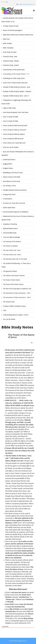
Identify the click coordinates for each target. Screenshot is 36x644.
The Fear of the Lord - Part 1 (12, 250)
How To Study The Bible (10, 117)
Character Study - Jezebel (11, 65)
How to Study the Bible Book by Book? (15, 125)
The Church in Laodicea (10, 246)
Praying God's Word (9, 194)
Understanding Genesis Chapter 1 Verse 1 (16, 315)
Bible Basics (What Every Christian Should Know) (18, 35)
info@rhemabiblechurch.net (26, 4)
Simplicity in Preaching (10, 224)
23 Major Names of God (11, 26)
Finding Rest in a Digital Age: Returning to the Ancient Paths (16, 102)
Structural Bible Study (10, 233)
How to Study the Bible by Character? (14, 130)
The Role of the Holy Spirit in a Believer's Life (17, 289)
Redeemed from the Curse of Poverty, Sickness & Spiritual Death (18, 218)
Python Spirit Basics (9, 207)
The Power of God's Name (11, 280)
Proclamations (7, 199)
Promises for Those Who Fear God (14, 203)
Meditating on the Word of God (13, 173)
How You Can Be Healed (11, 147)
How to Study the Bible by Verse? (13, 139)
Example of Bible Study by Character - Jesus (16, 87)
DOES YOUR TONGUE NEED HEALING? (15, 83)
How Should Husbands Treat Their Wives (16, 112)
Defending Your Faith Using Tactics (14, 78)
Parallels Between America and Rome (15, 190)
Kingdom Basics (8, 168)
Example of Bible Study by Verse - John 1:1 (16, 96)
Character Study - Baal (10, 56)
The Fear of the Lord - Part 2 (12, 255)
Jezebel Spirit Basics (9, 159)
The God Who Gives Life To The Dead (15, 259)
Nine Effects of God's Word (11, 181)
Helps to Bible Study (9, 108)
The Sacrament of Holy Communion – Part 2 (17, 297)
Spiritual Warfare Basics (10, 228)
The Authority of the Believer (12, 242)
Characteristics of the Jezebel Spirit (14, 70)
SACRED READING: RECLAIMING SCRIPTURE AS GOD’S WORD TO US (17, 20)
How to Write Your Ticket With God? (14, 143)
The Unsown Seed (9, 302)
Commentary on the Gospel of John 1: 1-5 (16, 74)
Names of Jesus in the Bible (11, 177)
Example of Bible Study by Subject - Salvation (17, 91)
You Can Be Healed (9, 319)
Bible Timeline (7, 43)
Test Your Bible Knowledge (11, 237)
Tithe (4, 310)
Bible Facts (6, 39)
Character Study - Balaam (11, 61)
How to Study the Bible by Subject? (14, 134)
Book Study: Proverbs (10, 52)
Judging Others (7, 164)
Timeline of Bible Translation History (14, 306)
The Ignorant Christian (10, 271)
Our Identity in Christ (9, 186)
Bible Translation (8, 48)
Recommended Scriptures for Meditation (16, 212)
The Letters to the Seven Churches (14, 276)
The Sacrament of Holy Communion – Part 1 (17, 293)
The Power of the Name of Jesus (13, 284)
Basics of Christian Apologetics (12, 30)
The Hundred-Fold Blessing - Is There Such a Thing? (16, 265)
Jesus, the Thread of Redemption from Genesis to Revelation (18, 153)
